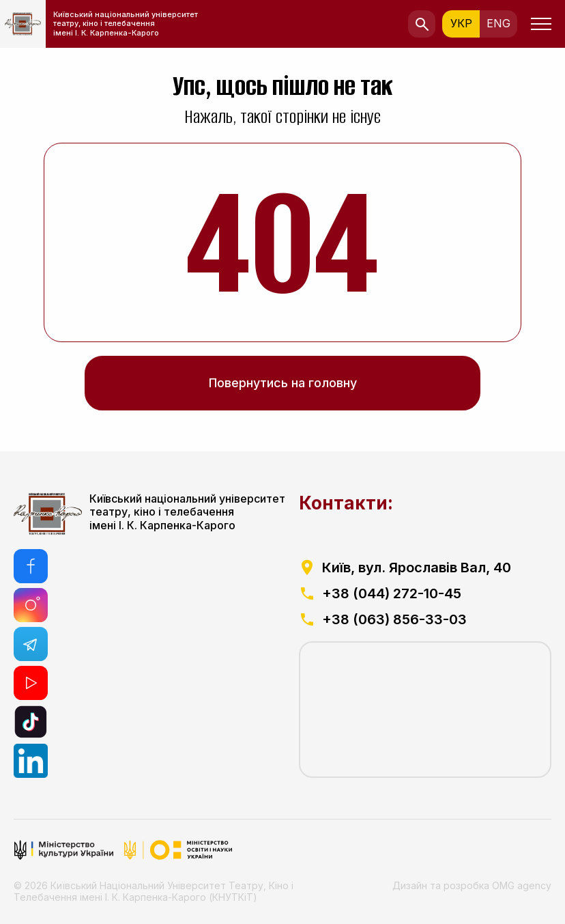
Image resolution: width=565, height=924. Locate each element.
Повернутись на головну (283, 383)
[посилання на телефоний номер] (425, 593)
